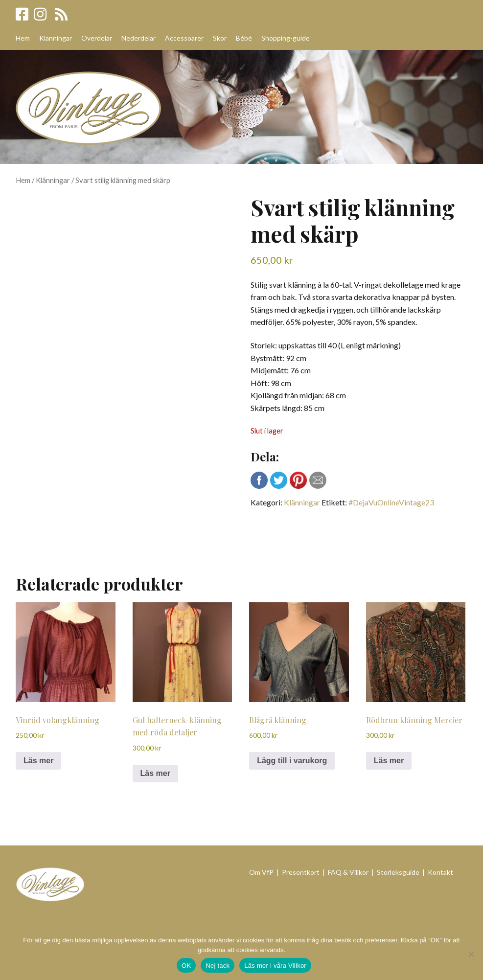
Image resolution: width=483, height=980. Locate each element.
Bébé (244, 38)
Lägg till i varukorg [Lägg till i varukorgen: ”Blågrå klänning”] (292, 761)
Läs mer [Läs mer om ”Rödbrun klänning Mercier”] (389, 761)
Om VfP (261, 872)
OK (186, 966)
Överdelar (97, 38)
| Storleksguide (395, 872)
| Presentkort (299, 872)
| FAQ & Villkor (345, 872)
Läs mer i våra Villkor (275, 966)
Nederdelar (138, 38)
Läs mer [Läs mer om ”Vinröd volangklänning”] (38, 761)
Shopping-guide (286, 38)
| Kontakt (438, 872)
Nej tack (218, 966)
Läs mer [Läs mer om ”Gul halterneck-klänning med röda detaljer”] (155, 773)
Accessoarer (184, 38)
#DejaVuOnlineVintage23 (391, 502)
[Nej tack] (471, 954)
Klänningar (56, 38)
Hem (23, 38)
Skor (220, 38)
